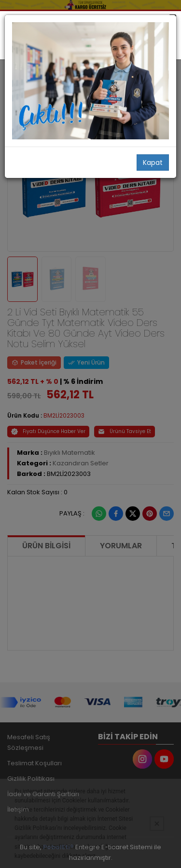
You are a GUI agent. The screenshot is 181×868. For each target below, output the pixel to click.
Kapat (153, 163)
